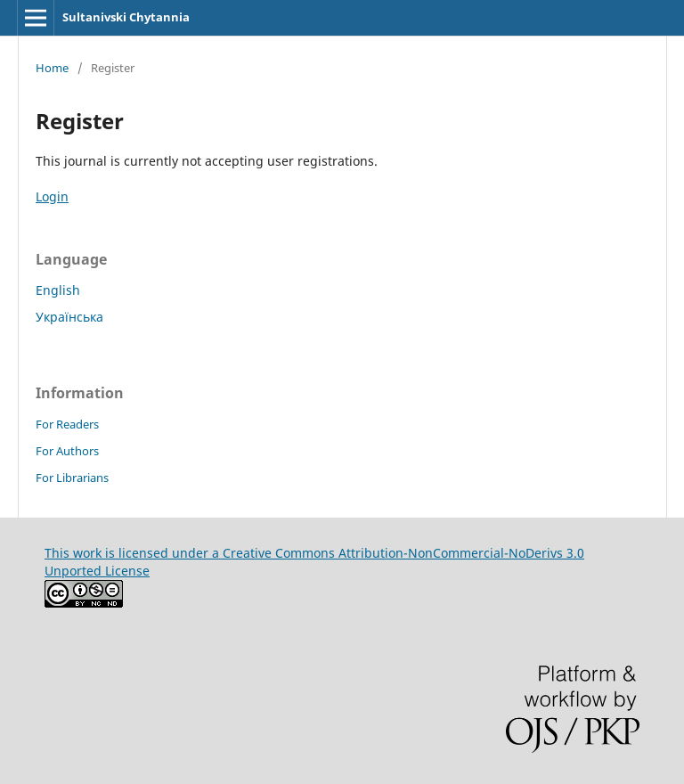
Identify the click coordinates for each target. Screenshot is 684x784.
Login (52, 196)
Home (52, 68)
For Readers (67, 424)
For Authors (67, 451)
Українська (69, 317)
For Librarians (72, 478)
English (58, 290)
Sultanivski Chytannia (126, 17)
